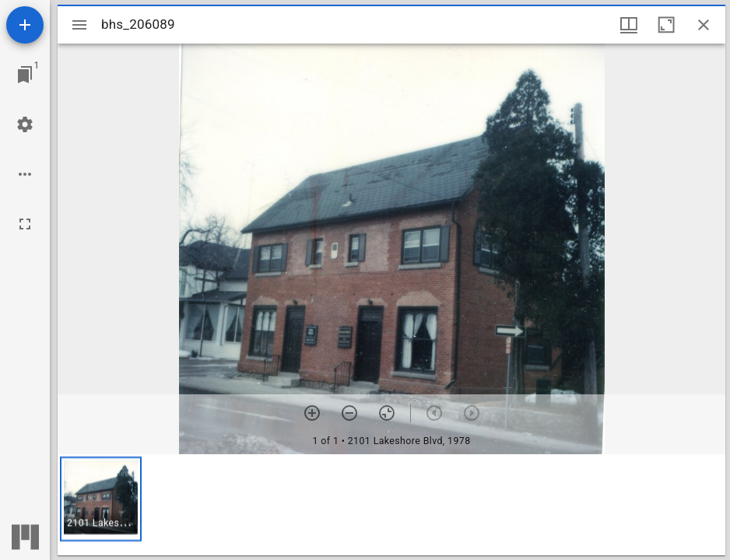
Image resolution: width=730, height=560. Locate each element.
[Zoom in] (312, 413)
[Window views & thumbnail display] (629, 25)
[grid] (391, 505)
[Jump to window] (25, 75)
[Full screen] (25, 224)
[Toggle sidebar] (79, 25)
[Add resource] (25, 25)
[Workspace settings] (25, 124)
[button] (101, 499)
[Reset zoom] (387, 413)
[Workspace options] (25, 174)
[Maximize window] (666, 25)
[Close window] (704, 25)
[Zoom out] (349, 413)
